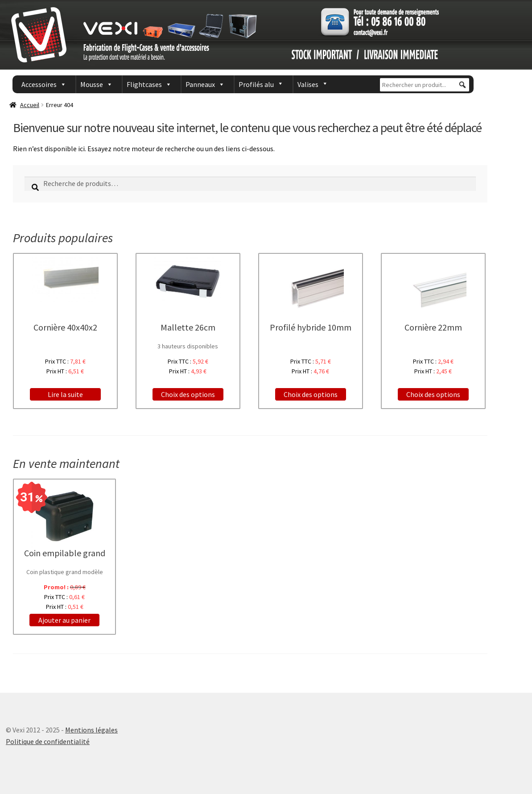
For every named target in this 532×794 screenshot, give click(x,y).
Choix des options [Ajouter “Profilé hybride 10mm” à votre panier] (311, 394)
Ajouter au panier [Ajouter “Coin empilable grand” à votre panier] (64, 620)
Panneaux (200, 84)
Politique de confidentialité (48, 741)
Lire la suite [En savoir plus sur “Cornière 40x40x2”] (65, 394)
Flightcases (144, 84)
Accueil (30, 105)
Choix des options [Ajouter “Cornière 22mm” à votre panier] (433, 394)
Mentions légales (91, 730)
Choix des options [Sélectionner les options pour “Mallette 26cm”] (188, 394)
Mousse (92, 84)
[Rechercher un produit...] (425, 85)
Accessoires (39, 84)
